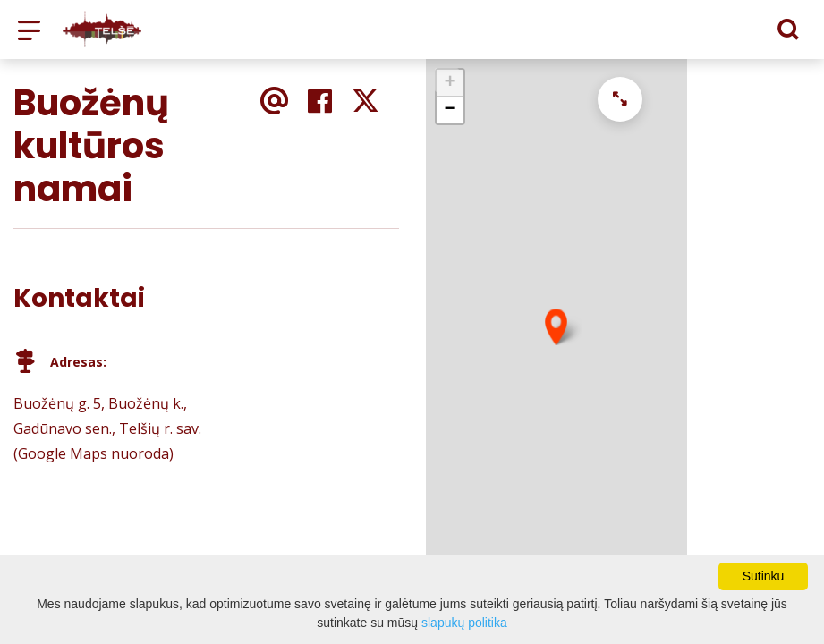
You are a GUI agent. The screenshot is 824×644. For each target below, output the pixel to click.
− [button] (450, 110)
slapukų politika (464, 623)
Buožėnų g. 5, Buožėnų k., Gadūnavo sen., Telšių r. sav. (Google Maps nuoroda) (107, 428)
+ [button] (450, 83)
